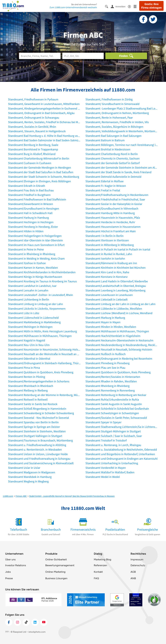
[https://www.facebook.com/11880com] (9, 622)
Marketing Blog (102, 559)
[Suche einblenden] (108, 6)
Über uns (10, 559)
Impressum (137, 559)
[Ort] (83, 56)
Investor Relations (16, 565)
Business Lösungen (56, 578)
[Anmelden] (119, 6)
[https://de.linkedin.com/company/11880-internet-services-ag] (35, 622)
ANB (133, 578)
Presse (9, 578)
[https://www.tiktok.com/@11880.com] (26, 622)
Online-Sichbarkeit (56, 559)
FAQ (96, 578)
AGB (133, 572)
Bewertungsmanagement (60, 565)
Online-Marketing (55, 572)
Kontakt (98, 572)
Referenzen (100, 565)
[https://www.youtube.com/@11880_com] (44, 622)
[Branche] (40, 56)
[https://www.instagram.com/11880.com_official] (18, 622)
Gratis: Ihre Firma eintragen (151, 6)
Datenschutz (138, 565)
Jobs (8, 572)
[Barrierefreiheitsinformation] (131, 6)
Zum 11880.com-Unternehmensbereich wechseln (73, 7)
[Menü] (136, 6)
